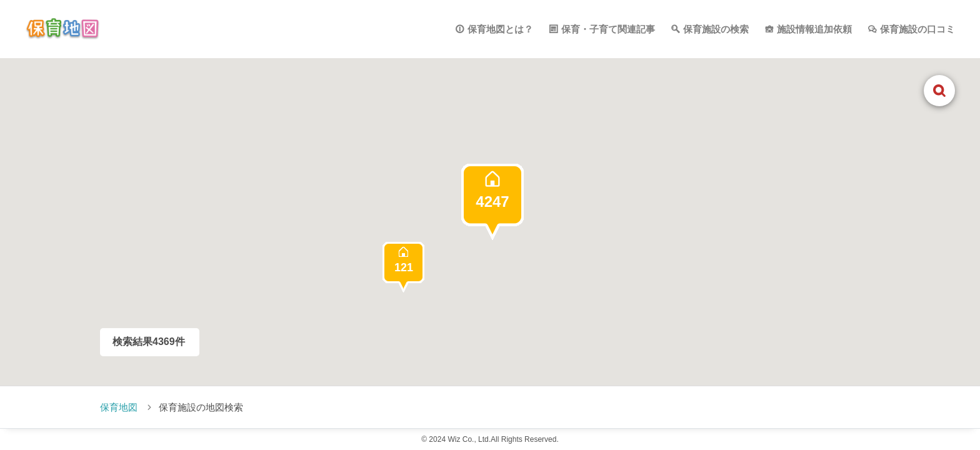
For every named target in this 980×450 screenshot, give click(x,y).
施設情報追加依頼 (814, 29)
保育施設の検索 (716, 29)
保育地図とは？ (500, 29)
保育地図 (119, 407)
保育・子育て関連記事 (608, 29)
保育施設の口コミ (917, 29)
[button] (492, 202)
